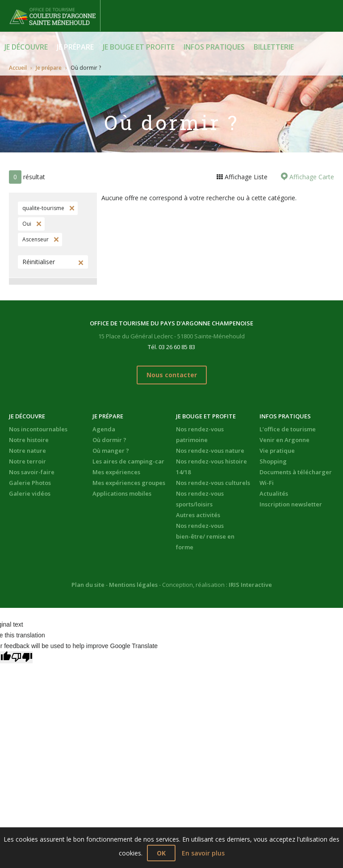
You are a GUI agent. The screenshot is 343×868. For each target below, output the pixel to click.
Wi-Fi (267, 483)
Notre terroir (27, 461)
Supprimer (71, 208)
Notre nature (27, 451)
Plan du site (88, 585)
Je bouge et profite (139, 47)
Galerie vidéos (30, 493)
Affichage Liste (245, 177)
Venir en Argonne (284, 440)
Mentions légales (133, 585)
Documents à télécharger (296, 472)
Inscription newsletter (291, 504)
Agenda (104, 429)
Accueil (18, 68)
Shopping (273, 461)
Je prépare (75, 47)
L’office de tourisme (288, 429)
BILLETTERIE (274, 47)
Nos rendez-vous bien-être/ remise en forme (205, 536)
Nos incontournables (38, 429)
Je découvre (26, 47)
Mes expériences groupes (129, 483)
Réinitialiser (39, 262)
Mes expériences (116, 472)
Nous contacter (172, 375)
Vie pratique (277, 451)
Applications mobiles (122, 493)
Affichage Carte (311, 177)
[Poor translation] (22, 657)
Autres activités (198, 515)
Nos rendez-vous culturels (213, 483)
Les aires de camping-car (128, 461)
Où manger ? (111, 451)
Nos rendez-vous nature (210, 451)
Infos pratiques (214, 47)
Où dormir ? (109, 440)
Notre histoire (29, 440)
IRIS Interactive (250, 585)
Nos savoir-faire (32, 472)
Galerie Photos (30, 483)
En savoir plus (203, 853)
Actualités (274, 493)
